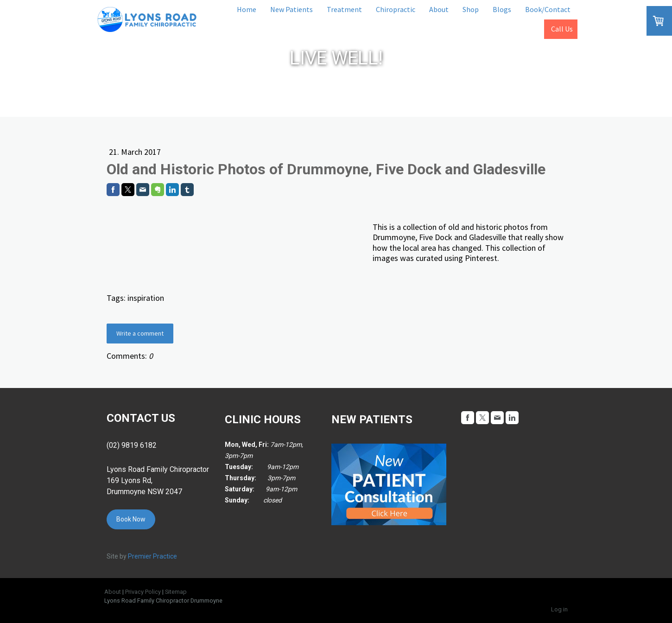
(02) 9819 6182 (132, 445)
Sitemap (176, 592)
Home (247, 9)
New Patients (292, 9)
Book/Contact (548, 9)
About (439, 9)
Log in (559, 609)
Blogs (502, 9)
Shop (471, 9)
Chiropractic (396, 9)
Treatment (344, 9)
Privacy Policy (143, 592)
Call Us (562, 29)
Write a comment (140, 333)
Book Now (131, 519)
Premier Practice (152, 556)
